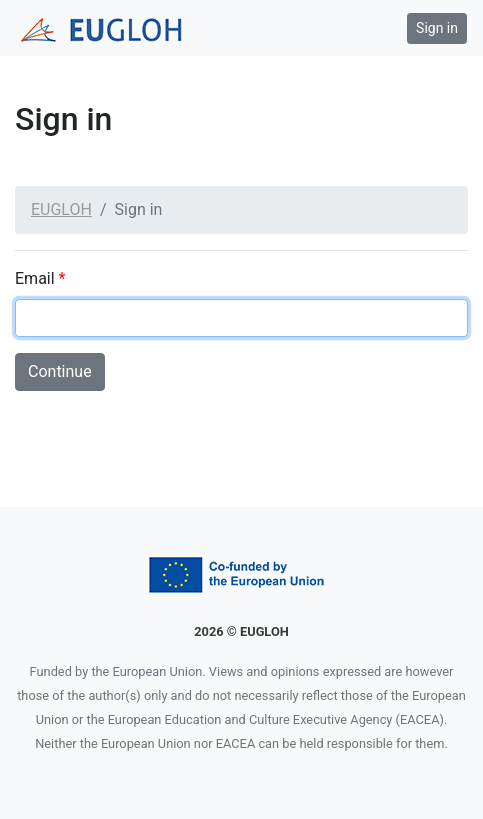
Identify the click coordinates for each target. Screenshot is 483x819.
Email (40, 278)
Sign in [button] (437, 28)
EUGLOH (61, 209)
